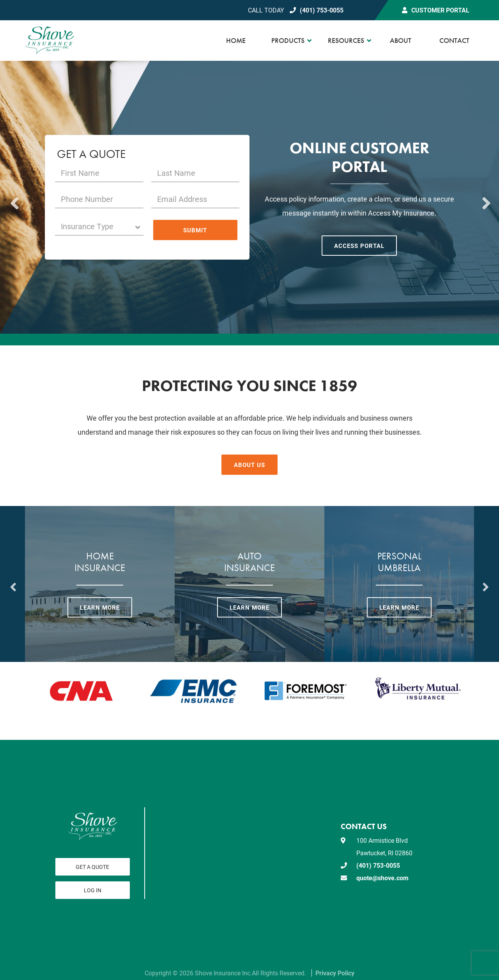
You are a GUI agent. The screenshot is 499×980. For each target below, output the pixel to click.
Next (485, 197)
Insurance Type (98, 226)
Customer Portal (440, 10)
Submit (195, 230)
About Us (249, 465)
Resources (346, 40)
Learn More (100, 607)
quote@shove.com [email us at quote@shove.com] (382, 878)
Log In (93, 890)
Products (288, 40)
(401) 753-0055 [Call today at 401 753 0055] (322, 10)
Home (236, 40)
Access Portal (359, 246)
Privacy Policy (335, 973)
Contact (454, 40)
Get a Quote (92, 867)
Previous (14, 197)
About (401, 40)
